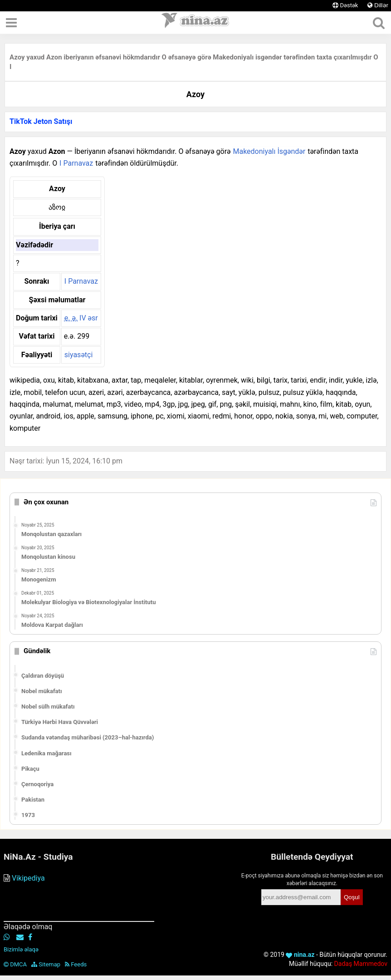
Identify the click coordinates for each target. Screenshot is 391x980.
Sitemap (46, 964)
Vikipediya (28, 878)
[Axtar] (379, 23)
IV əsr (81, 318)
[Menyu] (11, 23)
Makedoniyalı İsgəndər (269, 151)
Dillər (378, 5)
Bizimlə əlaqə (21, 949)
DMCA (15, 964)
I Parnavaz (76, 163)
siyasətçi (79, 355)
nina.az (300, 955)
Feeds (76, 964)
